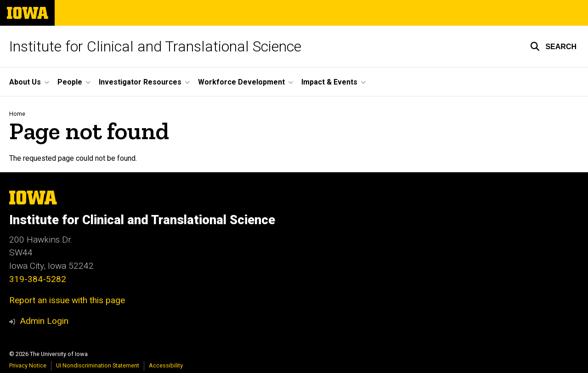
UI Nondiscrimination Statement (98, 365)
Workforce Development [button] (241, 82)
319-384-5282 (38, 279)
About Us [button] (25, 82)
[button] (553, 46)
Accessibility (166, 365)
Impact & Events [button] (329, 82)
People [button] (70, 82)
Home (17, 114)
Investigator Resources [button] (140, 82)
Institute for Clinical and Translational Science (155, 46)
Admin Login (44, 321)
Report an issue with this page (67, 300)
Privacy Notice (28, 365)
